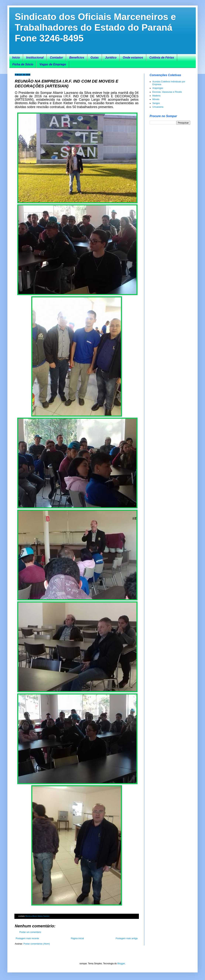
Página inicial (77, 938)
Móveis (156, 99)
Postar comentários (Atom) (37, 944)
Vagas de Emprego (53, 64)
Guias (95, 58)
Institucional (35, 58)
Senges (156, 103)
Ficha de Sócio (23, 64)
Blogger (121, 964)
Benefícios (77, 58)
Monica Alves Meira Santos (37, 916)
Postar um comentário (30, 932)
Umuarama (158, 107)
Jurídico (111, 58)
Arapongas (158, 88)
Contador (56, 58)
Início (16, 58)
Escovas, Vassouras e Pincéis (167, 92)
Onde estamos (133, 58)
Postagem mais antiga (127, 938)
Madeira (156, 96)
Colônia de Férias (162, 58)
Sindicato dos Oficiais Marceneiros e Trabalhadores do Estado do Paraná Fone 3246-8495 (95, 28)
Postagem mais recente (27, 938)
